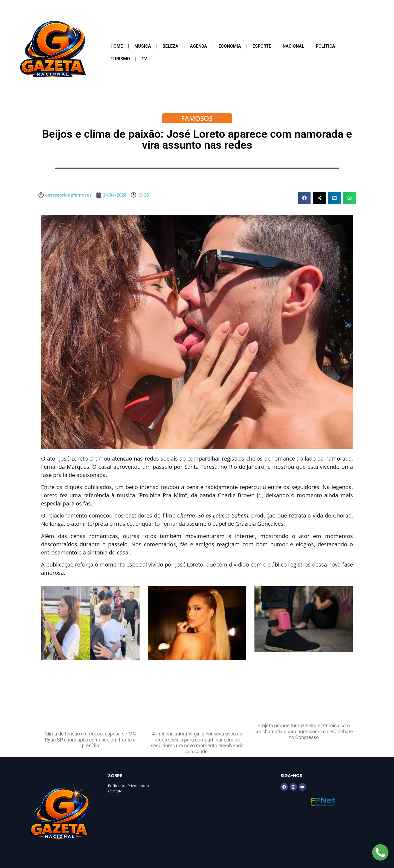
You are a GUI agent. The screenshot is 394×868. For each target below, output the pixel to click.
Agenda (199, 46)
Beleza (170, 46)
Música (143, 46)
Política (325, 46)
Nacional (293, 46)
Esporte (262, 46)
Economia (230, 46)
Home (117, 46)
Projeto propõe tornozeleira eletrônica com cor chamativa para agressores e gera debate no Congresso (304, 731)
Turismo (120, 59)
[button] (304, 198)
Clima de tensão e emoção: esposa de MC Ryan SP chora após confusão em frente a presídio (90, 740)
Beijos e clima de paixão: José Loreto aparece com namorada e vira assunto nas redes (197, 140)
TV (144, 59)
